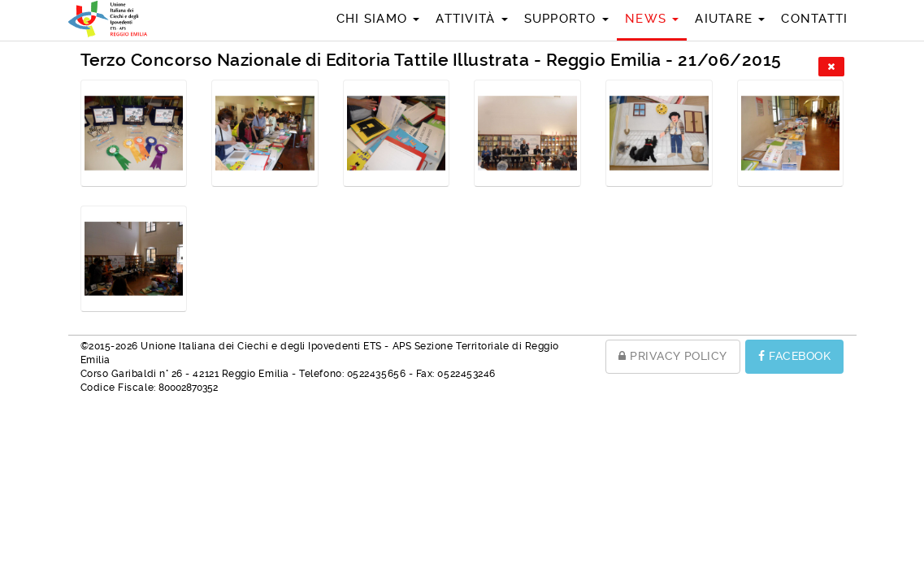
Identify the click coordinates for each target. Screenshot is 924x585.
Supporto (566, 19)
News (652, 19)
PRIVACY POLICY (673, 356)
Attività (471, 19)
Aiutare (730, 19)
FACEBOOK (794, 356)
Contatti (814, 19)
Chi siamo (378, 19)
